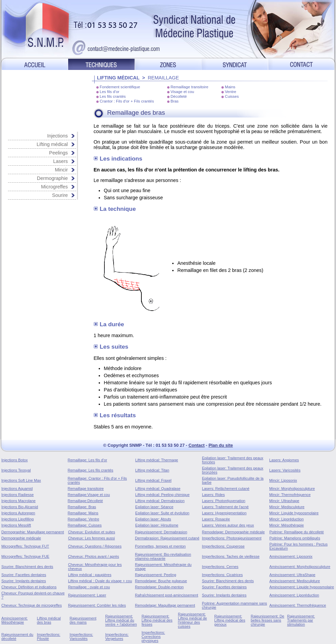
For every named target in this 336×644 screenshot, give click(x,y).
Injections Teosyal (16, 470)
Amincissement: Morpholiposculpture (300, 567)
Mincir (61, 170)
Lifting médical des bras (49, 620)
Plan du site (221, 445)
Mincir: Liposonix (283, 480)
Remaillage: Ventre (84, 519)
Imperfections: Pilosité (49, 637)
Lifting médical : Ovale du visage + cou (100, 581)
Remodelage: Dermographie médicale (233, 532)
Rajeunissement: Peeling (156, 575)
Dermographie (52, 178)
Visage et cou (182, 92)
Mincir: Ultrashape (284, 501)
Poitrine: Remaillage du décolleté (297, 532)
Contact (197, 445)
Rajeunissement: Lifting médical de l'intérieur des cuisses (193, 620)
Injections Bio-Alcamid (20, 507)
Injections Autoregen (18, 513)
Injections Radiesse (17, 495)
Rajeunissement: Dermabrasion (161, 532)
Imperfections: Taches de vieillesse (231, 556)
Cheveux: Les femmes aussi (92, 538)
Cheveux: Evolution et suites (92, 532)
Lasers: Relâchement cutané (226, 489)
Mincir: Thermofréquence (290, 495)
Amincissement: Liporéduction (294, 595)
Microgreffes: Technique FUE (25, 556)
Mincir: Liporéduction (286, 519)
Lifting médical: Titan (152, 470)
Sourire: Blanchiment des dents (27, 567)
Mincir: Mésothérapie (286, 525)
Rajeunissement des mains (83, 620)
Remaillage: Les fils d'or (87, 460)
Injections (57, 136)
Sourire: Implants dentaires (24, 581)
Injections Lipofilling (17, 519)
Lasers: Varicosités (285, 470)
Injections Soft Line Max (21, 480)
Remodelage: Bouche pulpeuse (161, 581)
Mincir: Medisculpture (287, 507)
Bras (175, 101)
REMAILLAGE (163, 78)
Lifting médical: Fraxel (153, 480)
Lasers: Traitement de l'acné (225, 507)
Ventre (230, 92)
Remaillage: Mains (83, 513)
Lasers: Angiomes (284, 460)
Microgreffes (54, 187)
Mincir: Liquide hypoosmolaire (294, 513)
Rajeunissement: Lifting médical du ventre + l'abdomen (121, 620)
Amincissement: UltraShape (292, 575)
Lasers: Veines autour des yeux (228, 525)
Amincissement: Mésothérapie (15, 620)
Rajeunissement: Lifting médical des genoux (230, 620)
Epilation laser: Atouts (153, 519)
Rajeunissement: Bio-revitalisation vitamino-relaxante (163, 556)
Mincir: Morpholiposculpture (292, 489)
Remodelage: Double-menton (159, 587)
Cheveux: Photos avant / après (94, 556)
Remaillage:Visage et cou (89, 495)
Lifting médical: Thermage (157, 460)
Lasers (61, 161)
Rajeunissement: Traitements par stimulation (301, 620)
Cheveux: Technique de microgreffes (32, 605)
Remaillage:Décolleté (85, 501)
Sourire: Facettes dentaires (24, 575)
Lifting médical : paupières (90, 575)
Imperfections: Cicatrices (222, 575)
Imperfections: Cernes (220, 567)
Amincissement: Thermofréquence (298, 605)
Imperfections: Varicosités (81, 637)
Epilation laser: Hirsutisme (157, 525)
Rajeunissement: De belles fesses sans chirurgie (267, 620)
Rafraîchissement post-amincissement (166, 595)
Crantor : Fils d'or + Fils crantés (127, 101)
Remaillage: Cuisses (85, 525)
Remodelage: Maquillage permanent (165, 605)
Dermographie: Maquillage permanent (33, 532)
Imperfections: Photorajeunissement (232, 538)
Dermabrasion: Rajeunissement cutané (167, 538)
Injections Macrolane (18, 501)
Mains (230, 87)
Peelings (58, 153)
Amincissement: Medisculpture (294, 581)
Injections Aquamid (17, 489)
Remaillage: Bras (82, 507)
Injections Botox (15, 460)
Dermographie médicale (21, 538)
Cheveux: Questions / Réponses (95, 546)
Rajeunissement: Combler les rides (97, 605)
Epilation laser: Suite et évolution (162, 513)
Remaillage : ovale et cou (89, 587)
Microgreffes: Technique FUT (25, 546)
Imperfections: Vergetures (117, 637)
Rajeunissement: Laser (87, 595)
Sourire (60, 195)
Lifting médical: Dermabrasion (160, 501)
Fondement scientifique (120, 87)
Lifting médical (52, 144)
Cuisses (232, 96)
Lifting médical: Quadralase (158, 489)
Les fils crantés (113, 96)
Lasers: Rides (213, 495)
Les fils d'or (110, 92)
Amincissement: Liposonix (291, 556)
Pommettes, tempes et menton (160, 546)
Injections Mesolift (16, 525)
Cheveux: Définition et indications (29, 587)
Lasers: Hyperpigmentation (224, 513)
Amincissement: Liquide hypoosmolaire (302, 587)
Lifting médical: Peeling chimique (162, 495)
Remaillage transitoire (189, 87)
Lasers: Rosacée (216, 519)
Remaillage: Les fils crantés (91, 470)
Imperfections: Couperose (223, 546)
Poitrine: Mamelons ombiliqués (295, 538)
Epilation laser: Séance (154, 507)
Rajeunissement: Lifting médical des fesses (157, 620)
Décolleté (179, 96)
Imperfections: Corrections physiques (153, 637)
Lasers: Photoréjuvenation (224, 501)
